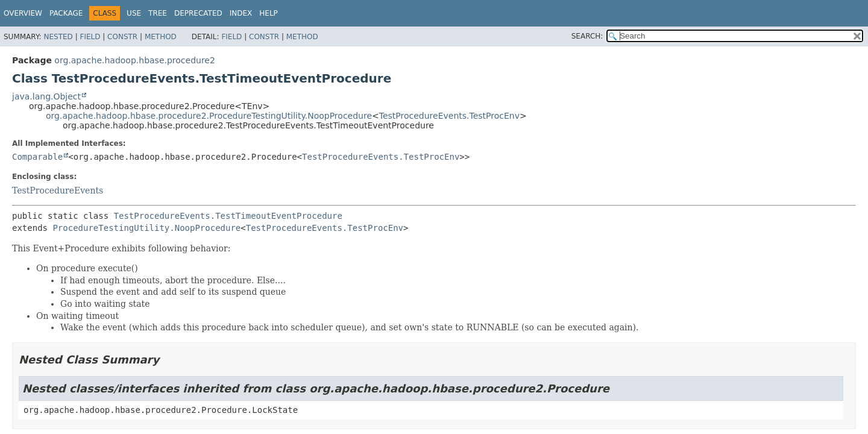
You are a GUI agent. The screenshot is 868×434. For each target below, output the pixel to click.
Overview (23, 13)
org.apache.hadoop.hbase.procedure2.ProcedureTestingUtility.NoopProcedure (209, 116)
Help (269, 13)
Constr (122, 37)
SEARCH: (587, 36)
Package (66, 13)
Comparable (37, 157)
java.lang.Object (46, 96)
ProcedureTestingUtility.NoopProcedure (146, 228)
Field (90, 37)
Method (161, 37)
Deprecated (198, 13)
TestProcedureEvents (58, 190)
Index (241, 13)
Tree (158, 13)
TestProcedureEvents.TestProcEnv (449, 116)
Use (134, 13)
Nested (58, 37)
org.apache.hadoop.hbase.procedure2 (135, 60)
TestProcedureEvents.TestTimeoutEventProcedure (228, 216)
